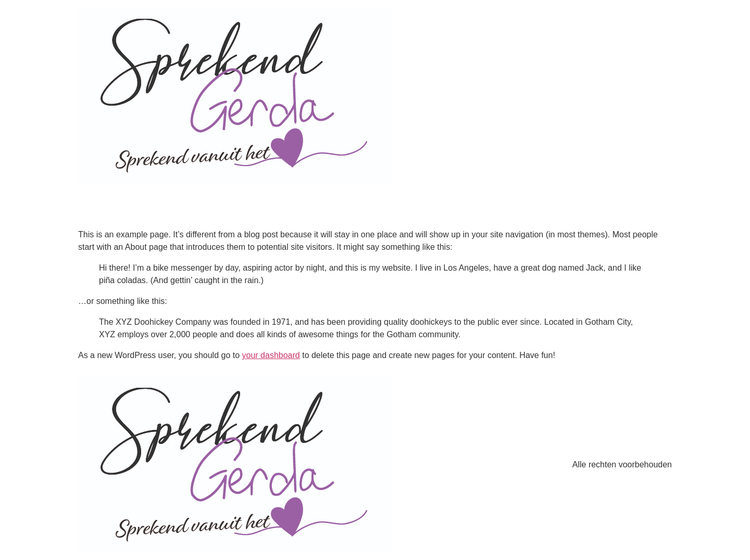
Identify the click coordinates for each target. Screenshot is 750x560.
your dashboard (271, 355)
